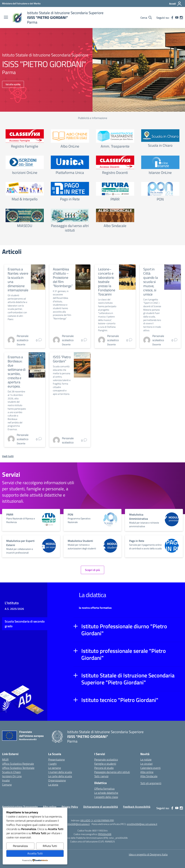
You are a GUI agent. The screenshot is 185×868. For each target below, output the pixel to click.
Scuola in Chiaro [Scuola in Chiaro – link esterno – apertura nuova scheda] (11, 772)
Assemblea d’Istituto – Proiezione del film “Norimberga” (63, 277)
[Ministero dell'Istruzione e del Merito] (21, 3)
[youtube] (177, 18)
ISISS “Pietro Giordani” (62, 359)
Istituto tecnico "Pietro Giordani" (120, 700)
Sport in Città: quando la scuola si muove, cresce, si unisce (150, 282)
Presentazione (56, 759)
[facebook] (172, 18)
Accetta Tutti (35, 853)
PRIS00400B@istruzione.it (76, 824)
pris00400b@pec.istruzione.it (142, 824)
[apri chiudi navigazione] (6, 18)
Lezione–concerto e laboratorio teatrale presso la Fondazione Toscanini (107, 282)
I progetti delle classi (106, 797)
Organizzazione (57, 780)
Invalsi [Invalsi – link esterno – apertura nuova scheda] (6, 780)
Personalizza (20, 846)
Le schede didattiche (106, 793)
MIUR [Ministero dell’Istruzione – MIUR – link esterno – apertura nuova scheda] (5, 759)
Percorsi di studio (104, 768)
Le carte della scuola (60, 776)
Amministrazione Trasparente (20, 807)
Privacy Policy (70, 807)
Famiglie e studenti (105, 764)
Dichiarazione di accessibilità (101, 807)
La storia (53, 785)
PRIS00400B (105, 834)
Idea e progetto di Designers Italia (148, 854)
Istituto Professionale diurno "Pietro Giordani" (124, 630)
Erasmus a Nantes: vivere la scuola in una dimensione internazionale (18, 280)
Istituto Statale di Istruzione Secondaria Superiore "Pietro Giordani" (128, 679)
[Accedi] (175, 4)
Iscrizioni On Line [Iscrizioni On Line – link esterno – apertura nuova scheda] (12, 776)
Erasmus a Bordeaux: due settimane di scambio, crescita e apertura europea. (17, 372)
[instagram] (181, 18)
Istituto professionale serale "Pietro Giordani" (124, 654)
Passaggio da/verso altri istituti (112, 772)
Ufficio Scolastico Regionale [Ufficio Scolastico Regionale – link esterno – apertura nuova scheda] (18, 764)
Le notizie (146, 759)
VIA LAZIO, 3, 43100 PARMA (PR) (97, 820)
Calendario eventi (150, 768)
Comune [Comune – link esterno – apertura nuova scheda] (7, 785)
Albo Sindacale (149, 776)
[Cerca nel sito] (146, 18)
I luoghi (52, 764)
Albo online (147, 772)
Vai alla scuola (13, 84)
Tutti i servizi (101, 776)
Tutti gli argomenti (151, 783)
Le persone (55, 768)
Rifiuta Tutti (50, 846)
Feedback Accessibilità (137, 807)
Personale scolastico (106, 759)
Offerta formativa (104, 789)
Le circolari (146, 764)
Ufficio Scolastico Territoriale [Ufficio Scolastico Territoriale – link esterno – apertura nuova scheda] (18, 768)
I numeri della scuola (60, 772)
